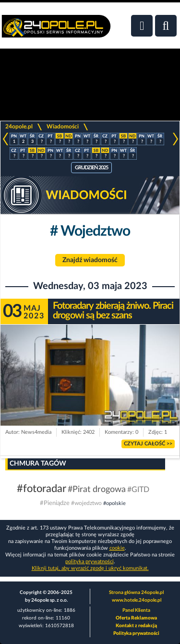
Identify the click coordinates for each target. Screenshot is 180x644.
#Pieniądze (55, 503)
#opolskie (114, 503)
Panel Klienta (136, 610)
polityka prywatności (90, 562)
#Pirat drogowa (97, 490)
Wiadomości (63, 126)
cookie (117, 548)
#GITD (138, 490)
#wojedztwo (87, 503)
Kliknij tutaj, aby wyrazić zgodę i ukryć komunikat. (90, 568)
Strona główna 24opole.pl (136, 593)
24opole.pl (19, 126)
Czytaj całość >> (148, 444)
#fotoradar (42, 489)
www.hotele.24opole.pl (137, 600)
